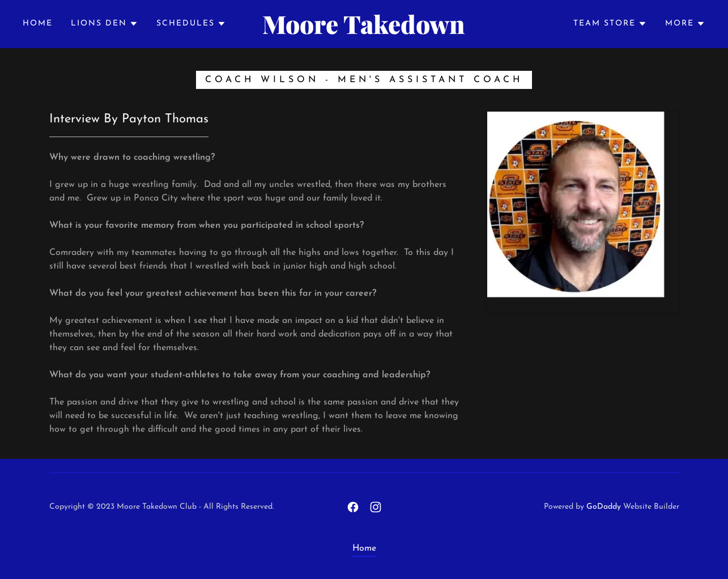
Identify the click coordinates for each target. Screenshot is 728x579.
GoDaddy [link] (604, 507)
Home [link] (38, 24)
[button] (105, 24)
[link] (364, 32)
